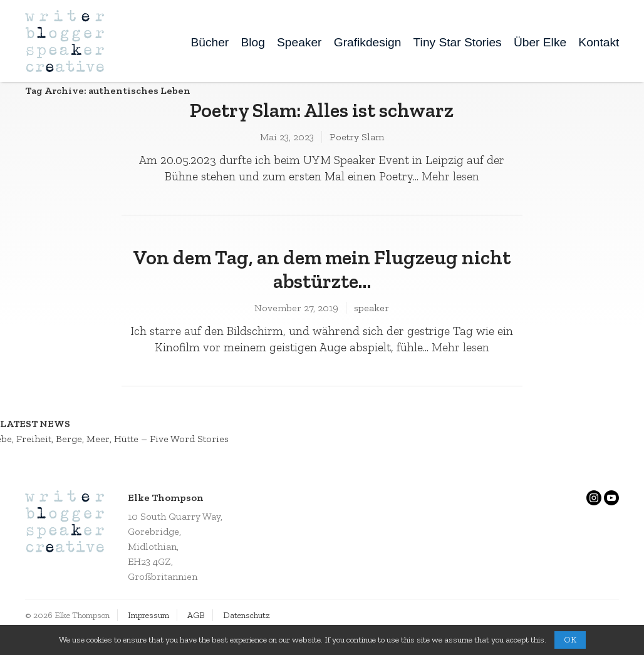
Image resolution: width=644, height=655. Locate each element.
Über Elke (540, 42)
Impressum (148, 615)
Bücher (210, 42)
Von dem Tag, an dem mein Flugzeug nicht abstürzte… (322, 269)
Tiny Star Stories (458, 42)
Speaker (299, 42)
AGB (196, 615)
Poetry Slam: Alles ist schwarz (322, 110)
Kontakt (599, 42)
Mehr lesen (450, 176)
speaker (371, 308)
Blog (252, 42)
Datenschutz (247, 615)
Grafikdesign (368, 42)
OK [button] (570, 640)
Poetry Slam (357, 137)
